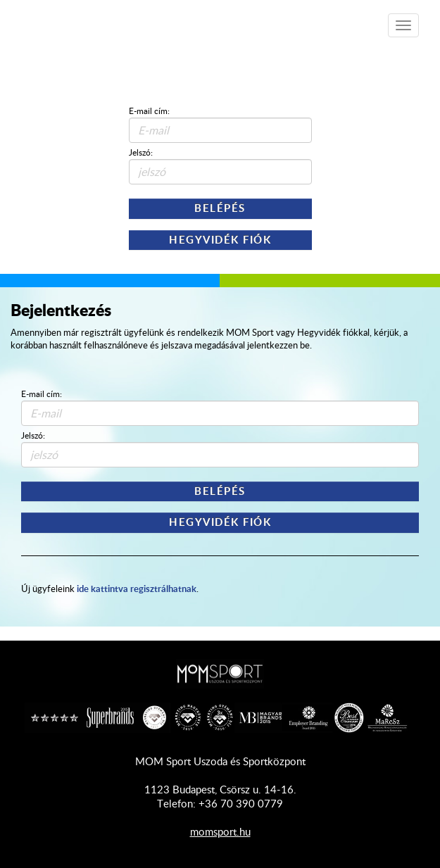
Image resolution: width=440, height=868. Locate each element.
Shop (92, 21)
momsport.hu (220, 831)
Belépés (220, 208)
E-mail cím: (149, 111)
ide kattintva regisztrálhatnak (137, 588)
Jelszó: (141, 152)
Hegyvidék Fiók (220, 240)
